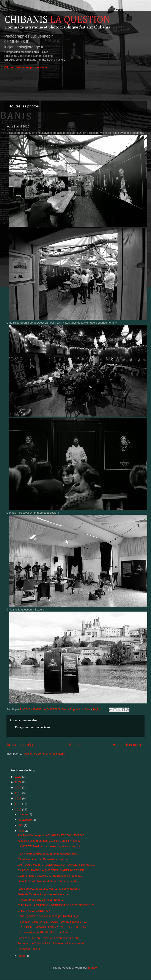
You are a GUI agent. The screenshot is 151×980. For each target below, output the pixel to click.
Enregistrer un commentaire (32, 727)
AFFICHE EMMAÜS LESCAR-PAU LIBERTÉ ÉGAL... (54, 927)
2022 (19, 777)
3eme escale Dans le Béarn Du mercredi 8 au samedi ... (53, 943)
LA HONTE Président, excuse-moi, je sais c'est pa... (50, 846)
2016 (19, 804)
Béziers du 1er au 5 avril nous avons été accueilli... (49, 938)
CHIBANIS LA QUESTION (34, 911)
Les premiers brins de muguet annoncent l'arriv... (48, 854)
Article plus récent (22, 745)
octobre (24, 814)
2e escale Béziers (29, 949)
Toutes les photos (24, 106)
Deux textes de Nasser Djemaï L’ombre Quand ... (48, 881)
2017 (19, 798)
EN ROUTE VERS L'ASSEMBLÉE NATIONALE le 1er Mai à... (56, 865)
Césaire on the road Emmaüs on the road (43, 859)
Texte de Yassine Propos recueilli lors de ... (44, 894)
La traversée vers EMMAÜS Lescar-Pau (43, 932)
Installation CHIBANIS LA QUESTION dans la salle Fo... (53, 922)
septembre (26, 820)
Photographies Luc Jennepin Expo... (40, 900)
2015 (19, 809)
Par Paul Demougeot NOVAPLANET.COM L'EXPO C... (52, 835)
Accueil (75, 745)
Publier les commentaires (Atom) (44, 754)
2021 (19, 782)
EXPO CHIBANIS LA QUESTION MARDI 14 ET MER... (52, 870)
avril (21, 831)
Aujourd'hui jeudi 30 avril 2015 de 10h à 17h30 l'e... (50, 841)
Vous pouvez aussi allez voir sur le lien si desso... (49, 889)
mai (21, 825)
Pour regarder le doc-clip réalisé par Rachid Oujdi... (50, 916)
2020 (19, 787)
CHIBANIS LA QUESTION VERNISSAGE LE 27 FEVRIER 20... (57, 905)
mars (22, 956)
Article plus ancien (129, 745)
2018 (19, 793)
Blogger (93, 968)
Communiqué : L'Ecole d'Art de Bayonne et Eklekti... (50, 876)
